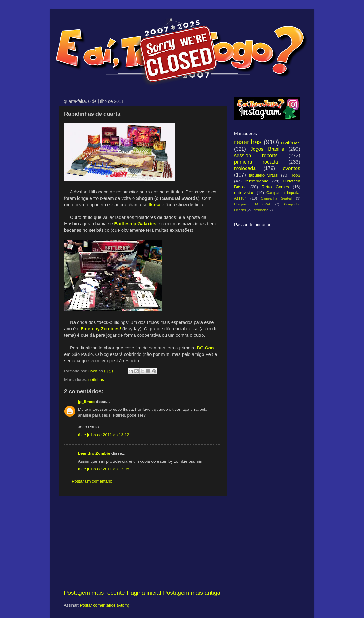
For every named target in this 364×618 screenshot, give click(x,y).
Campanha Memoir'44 (252, 204)
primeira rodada (256, 162)
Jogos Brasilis (267, 149)
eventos (291, 168)
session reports (256, 155)
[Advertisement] (142, 542)
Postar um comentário (92, 481)
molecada (245, 168)
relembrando (257, 181)
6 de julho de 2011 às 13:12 (104, 435)
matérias (291, 142)
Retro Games (275, 187)
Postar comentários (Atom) (105, 605)
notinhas (96, 380)
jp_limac (86, 402)
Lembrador (260, 210)
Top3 (296, 175)
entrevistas (244, 193)
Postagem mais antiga (192, 593)
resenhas (248, 142)
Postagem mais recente (94, 593)
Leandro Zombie (94, 453)
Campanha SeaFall (277, 198)
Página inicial (144, 593)
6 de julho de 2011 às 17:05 (104, 469)
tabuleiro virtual (263, 175)
